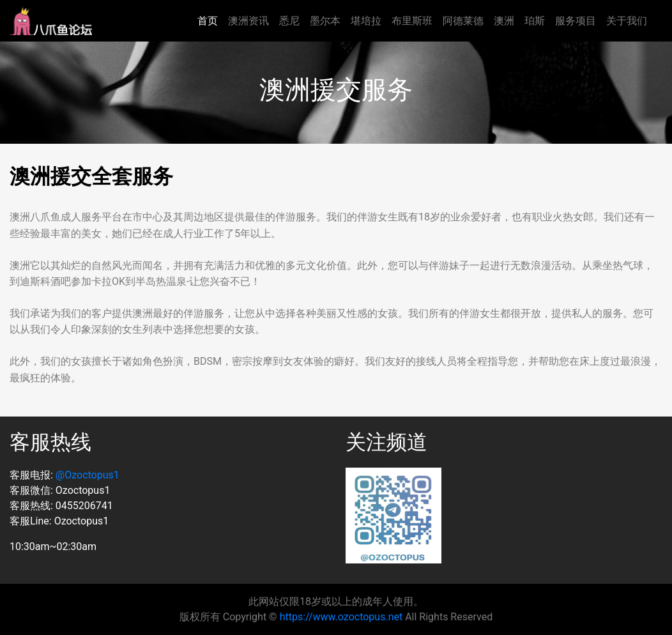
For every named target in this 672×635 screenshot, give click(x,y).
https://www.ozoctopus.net (341, 617)
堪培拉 (366, 21)
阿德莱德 (463, 21)
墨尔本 (325, 21)
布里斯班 (412, 21)
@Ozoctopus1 (88, 475)
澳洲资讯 (248, 21)
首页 (208, 21)
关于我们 (627, 21)
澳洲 (504, 21)
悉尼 (289, 21)
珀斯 (535, 21)
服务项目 (576, 21)
